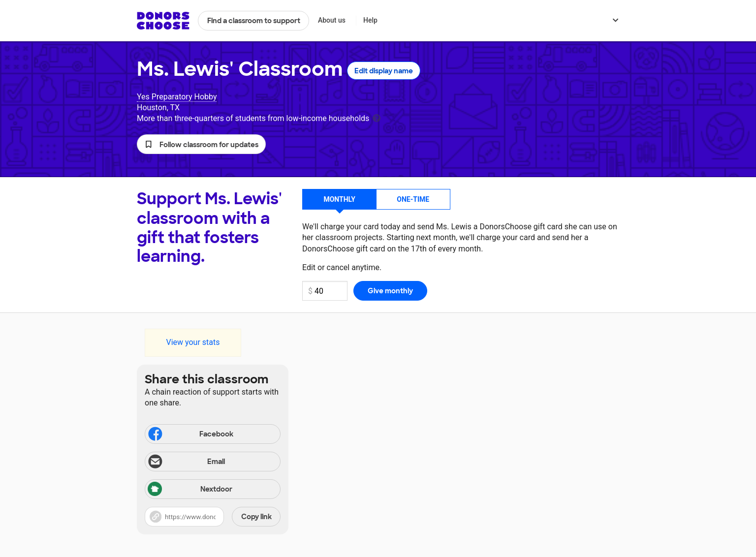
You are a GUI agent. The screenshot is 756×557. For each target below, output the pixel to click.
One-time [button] (413, 199)
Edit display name (384, 71)
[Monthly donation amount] (325, 291)
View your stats (193, 342)
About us (332, 20)
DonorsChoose (163, 21)
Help (370, 20)
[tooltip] (377, 117)
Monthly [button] (339, 199)
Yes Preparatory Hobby (177, 97)
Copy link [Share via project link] (256, 517)
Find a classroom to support (254, 21)
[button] (201, 144)
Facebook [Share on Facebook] (190, 435)
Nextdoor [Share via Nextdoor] (190, 490)
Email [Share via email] (186, 463)
